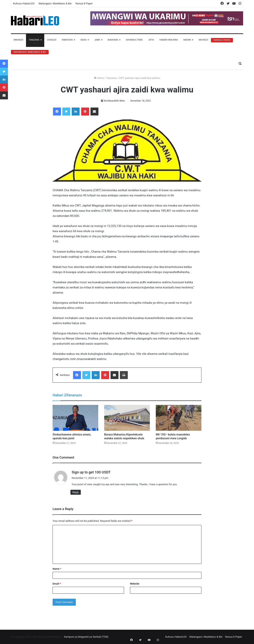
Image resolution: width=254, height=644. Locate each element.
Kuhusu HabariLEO (24, 3)
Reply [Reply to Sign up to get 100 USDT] (76, 492)
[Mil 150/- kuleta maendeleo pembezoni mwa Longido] (179, 418)
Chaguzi (52, 40)
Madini (187, 40)
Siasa (83, 40)
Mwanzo (18, 40)
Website (135, 584)
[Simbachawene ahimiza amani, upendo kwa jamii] (75, 418)
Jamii (97, 40)
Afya (151, 40)
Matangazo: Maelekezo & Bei (55, 3)
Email (57, 584)
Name (57, 569)
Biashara (113, 40)
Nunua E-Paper (84, 3)
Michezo (203, 40)
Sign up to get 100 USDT (91, 472)
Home (99, 78)
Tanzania (34, 40)
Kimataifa (67, 40)
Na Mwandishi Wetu (114, 101)
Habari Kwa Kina (169, 40)
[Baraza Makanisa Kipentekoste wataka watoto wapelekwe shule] (127, 418)
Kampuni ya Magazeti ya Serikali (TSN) (86, 637)
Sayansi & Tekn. (134, 40)
